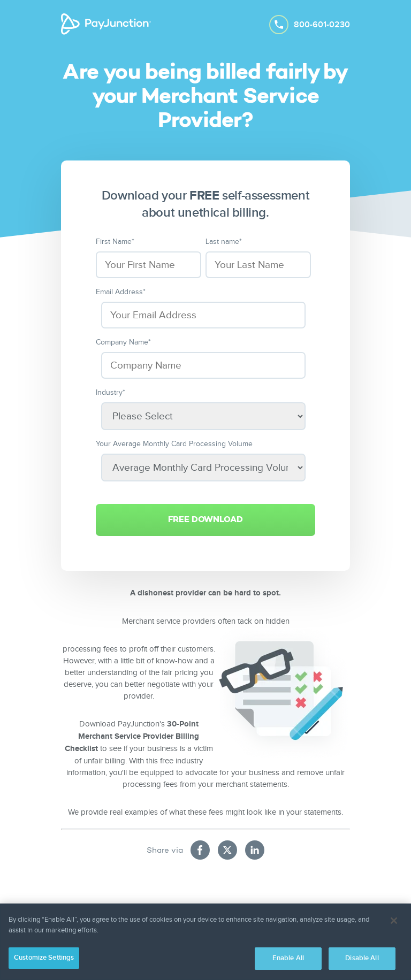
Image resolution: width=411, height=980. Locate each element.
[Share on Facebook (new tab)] (200, 850)
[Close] (394, 921)
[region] (205, 942)
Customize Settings (44, 958)
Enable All (288, 958)
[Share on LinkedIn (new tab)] (255, 850)
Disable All (362, 958)
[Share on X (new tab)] (227, 850)
